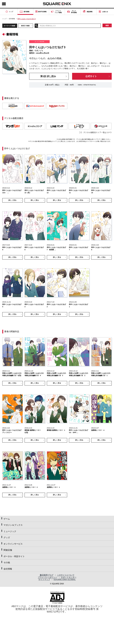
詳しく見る (12, 200)
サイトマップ (44, 579)
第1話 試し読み (48, 76)
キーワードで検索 (9, 26)
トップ (4, 19)
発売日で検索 (25, 26)
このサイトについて (66, 575)
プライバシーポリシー (48, 577)
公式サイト (91, 76)
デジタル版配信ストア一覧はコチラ (98, 132)
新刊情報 (12, 19)
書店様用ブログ (47, 575)
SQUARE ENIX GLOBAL (65, 579)
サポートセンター (69, 577)
